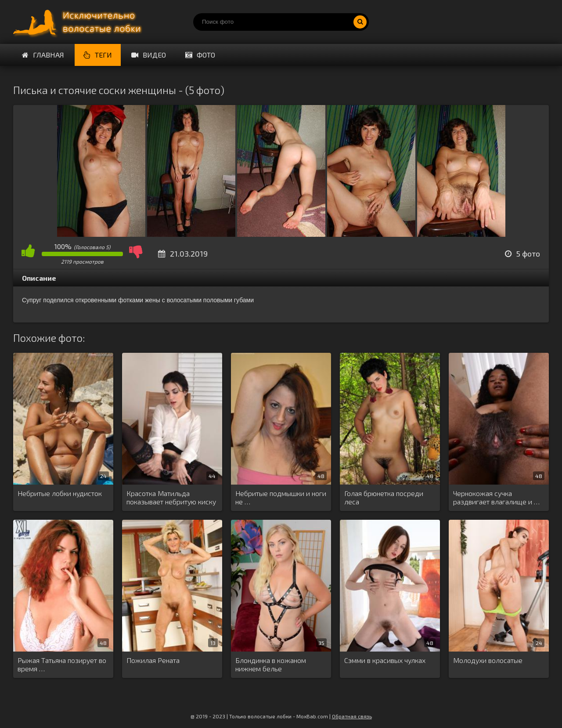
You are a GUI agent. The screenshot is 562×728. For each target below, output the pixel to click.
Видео (149, 55)
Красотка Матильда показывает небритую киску (171, 497)
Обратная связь (352, 716)
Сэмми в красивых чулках (385, 660)
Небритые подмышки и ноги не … (281, 497)
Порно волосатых (79, 22)
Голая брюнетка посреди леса (384, 497)
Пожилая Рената (153, 660)
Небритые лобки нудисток (60, 493)
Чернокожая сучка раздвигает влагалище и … (496, 497)
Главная (43, 55)
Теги (98, 55)
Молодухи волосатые (488, 660)
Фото (200, 55)
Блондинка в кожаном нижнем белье (271, 664)
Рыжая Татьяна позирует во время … (62, 664)
